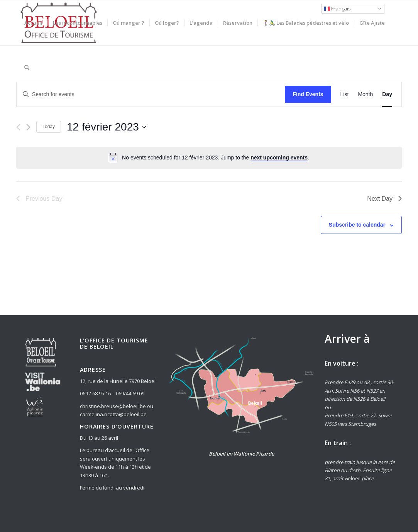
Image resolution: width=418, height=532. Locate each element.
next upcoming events (279, 158)
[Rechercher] (27, 68)
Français (337, 8)
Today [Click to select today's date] (49, 127)
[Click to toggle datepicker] (107, 127)
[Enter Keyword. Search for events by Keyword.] (151, 94)
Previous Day (39, 199)
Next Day (384, 199)
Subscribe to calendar (357, 225)
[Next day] (28, 127)
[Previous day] (18, 127)
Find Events (308, 94)
